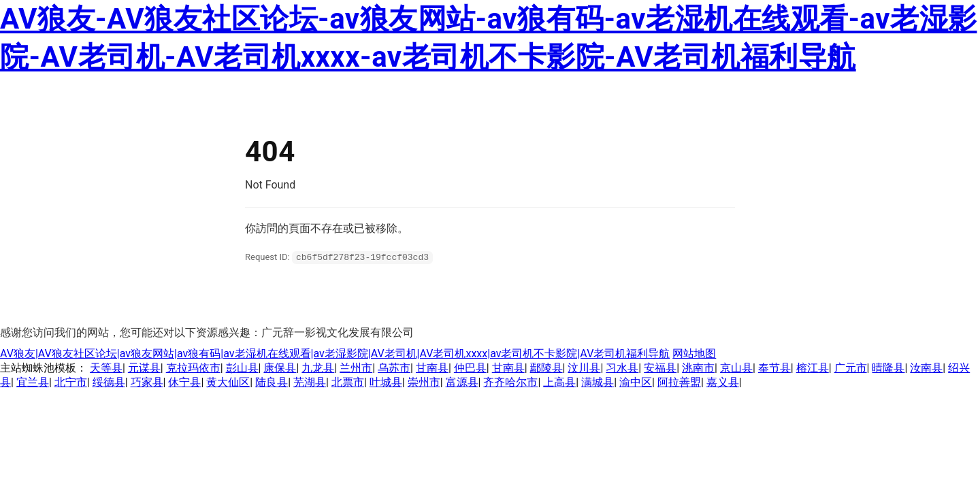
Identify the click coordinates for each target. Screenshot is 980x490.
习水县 (622, 367)
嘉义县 (723, 381)
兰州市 (356, 367)
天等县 (106, 367)
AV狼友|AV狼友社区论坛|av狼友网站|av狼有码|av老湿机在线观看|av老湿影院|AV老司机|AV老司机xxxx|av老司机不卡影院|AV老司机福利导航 (335, 353)
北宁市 (71, 381)
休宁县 (184, 381)
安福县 (660, 367)
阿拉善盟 (679, 381)
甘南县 (432, 367)
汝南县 (926, 367)
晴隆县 (888, 367)
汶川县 (584, 367)
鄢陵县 (546, 367)
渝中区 (636, 381)
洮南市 (698, 367)
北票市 (348, 381)
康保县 (280, 367)
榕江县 (813, 367)
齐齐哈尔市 (510, 381)
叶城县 (386, 381)
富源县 (462, 381)
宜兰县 (33, 381)
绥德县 (109, 381)
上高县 (559, 381)
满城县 (598, 381)
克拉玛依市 (193, 367)
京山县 (736, 367)
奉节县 (774, 367)
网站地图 (694, 353)
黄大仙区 (228, 381)
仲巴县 (470, 367)
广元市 (851, 367)
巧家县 (147, 381)
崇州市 (424, 381)
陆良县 (272, 381)
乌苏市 (394, 367)
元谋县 (144, 367)
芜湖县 (310, 381)
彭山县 (242, 367)
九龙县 (318, 367)
